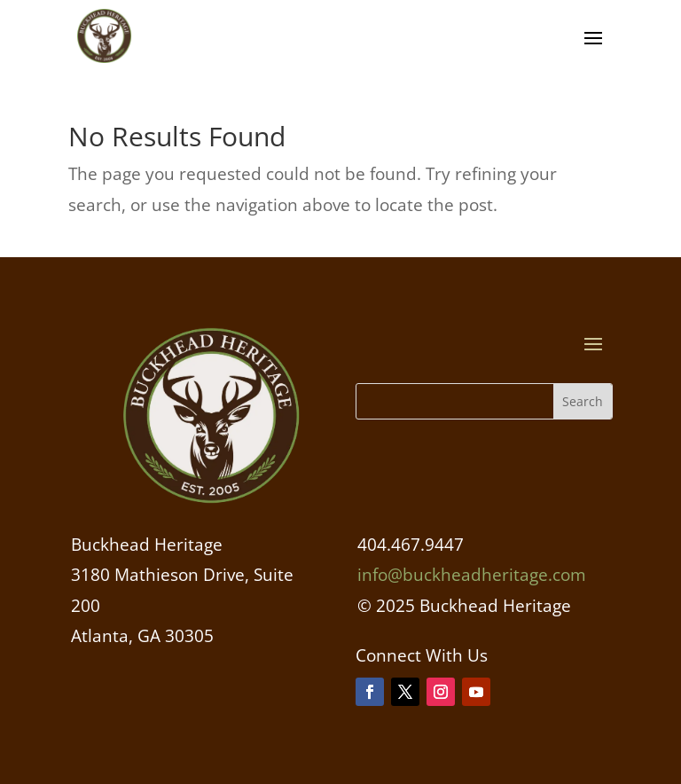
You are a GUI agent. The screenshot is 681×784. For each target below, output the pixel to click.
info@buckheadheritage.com (472, 575)
